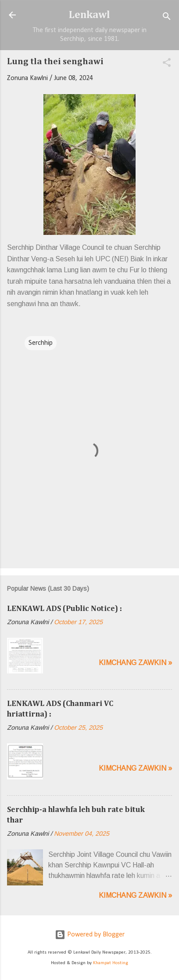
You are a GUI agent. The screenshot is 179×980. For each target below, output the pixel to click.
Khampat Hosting (111, 963)
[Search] (167, 18)
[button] (167, 64)
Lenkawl (89, 15)
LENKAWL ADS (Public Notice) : (64, 609)
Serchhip (41, 343)
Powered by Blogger (90, 935)
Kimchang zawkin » (135, 663)
